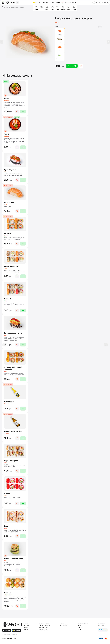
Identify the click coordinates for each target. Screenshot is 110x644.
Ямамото (8, 234)
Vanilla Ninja (9, 299)
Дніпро (80, 627)
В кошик (72, 66)
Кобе (6, 526)
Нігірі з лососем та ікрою (18, 7)
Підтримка (103, 630)
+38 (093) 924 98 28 (45, 630)
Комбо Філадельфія (12, 266)
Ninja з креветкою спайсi (14, 559)
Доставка (45, 2)
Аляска (7, 493)
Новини (58, 2)
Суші (7, 7)
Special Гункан (10, 170)
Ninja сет (8, 593)
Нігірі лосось (9, 202)
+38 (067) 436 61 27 (45, 625)
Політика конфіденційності (9, 639)
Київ (80, 625)
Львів (80, 630)
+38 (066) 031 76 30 (45, 627)
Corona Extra (9, 402)
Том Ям (7, 134)
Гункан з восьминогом (13, 333)
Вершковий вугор (11, 461)
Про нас (52, 2)
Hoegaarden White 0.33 (13, 431)
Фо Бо (7, 98)
